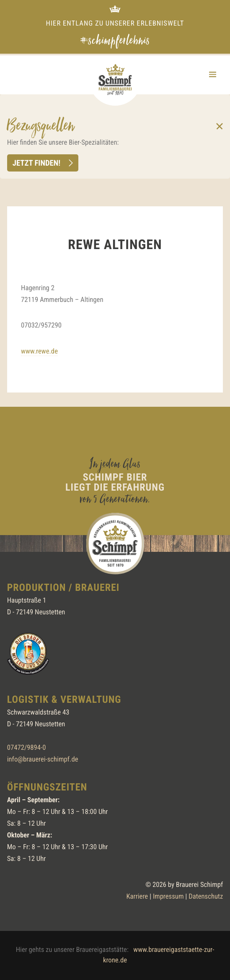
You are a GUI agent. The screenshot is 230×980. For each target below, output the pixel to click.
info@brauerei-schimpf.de (43, 760)
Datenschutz (206, 897)
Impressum (168, 897)
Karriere (137, 897)
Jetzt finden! (36, 163)
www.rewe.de (39, 352)
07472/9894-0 (27, 748)
